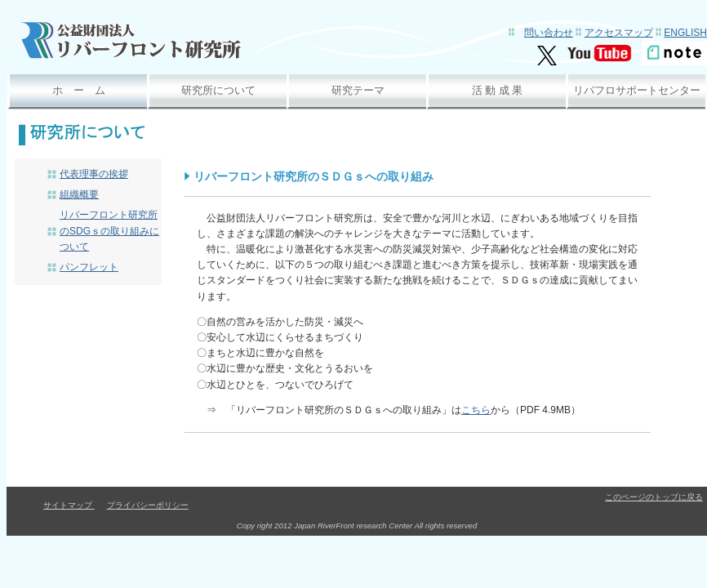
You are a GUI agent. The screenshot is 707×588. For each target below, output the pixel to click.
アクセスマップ (619, 33)
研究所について (218, 90)
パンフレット (89, 267)
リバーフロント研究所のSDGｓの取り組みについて (109, 230)
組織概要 (79, 194)
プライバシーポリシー (148, 505)
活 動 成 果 (498, 90)
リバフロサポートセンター (637, 90)
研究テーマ (358, 90)
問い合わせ (549, 33)
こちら (476, 410)
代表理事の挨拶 (94, 174)
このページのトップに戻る (654, 497)
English (685, 33)
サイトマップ (69, 505)
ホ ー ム (79, 90)
